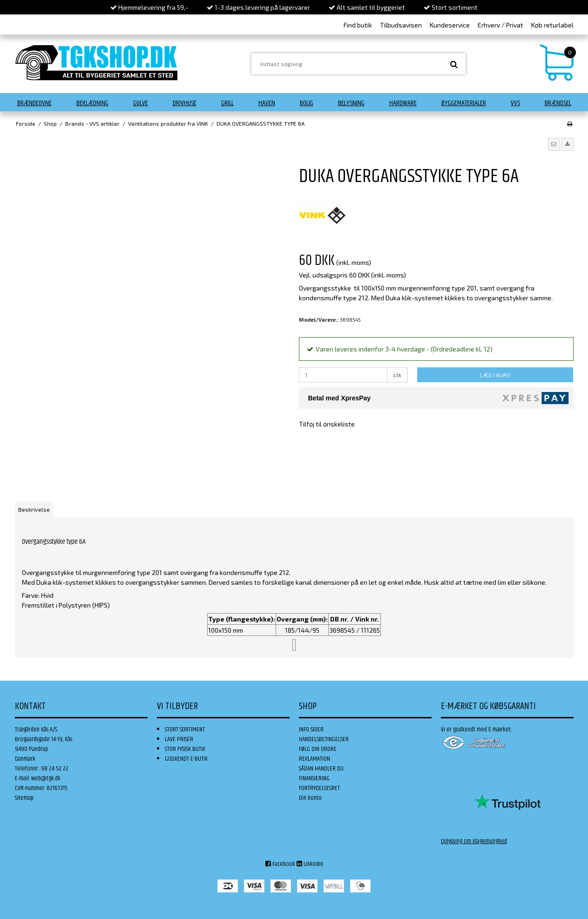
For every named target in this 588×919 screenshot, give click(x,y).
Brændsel (558, 103)
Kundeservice (450, 25)
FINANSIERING (314, 778)
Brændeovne (34, 103)
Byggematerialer (464, 103)
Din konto (310, 798)
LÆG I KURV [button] (495, 375)
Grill (227, 103)
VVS (515, 103)
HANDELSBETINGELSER (324, 739)
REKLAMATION (314, 759)
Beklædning (92, 103)
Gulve (141, 103)
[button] (554, 144)
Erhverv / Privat (500, 25)
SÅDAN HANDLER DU (321, 769)
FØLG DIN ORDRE (318, 749)
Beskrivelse (34, 509)
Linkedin (310, 864)
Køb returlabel (552, 25)
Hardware (403, 103)
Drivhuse (185, 103)
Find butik (358, 25)
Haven (267, 103)
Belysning (351, 103)
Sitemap (24, 798)
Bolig (307, 103)
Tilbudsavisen (401, 25)
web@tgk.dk (46, 778)
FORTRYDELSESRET (319, 788)
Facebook (280, 864)
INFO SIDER (311, 730)
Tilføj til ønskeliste (327, 424)
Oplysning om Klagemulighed (474, 841)
